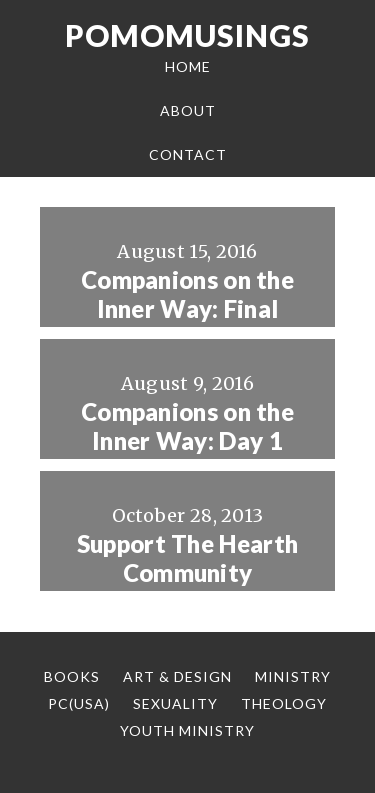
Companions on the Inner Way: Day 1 (187, 426)
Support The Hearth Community (187, 558)
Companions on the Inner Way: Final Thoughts (187, 309)
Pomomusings (187, 35)
